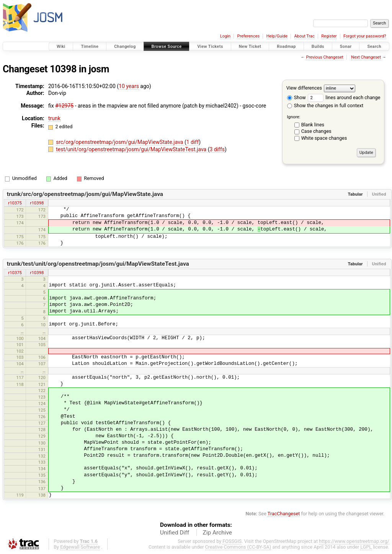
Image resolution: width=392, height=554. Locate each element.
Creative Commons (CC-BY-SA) (238, 547)
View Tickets (210, 47)
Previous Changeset (324, 57)
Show (296, 97)
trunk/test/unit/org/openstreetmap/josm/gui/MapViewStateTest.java (98, 264)
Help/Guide (277, 36)
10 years (129, 86)
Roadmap (286, 47)
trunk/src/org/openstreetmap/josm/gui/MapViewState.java (85, 194)
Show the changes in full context (325, 105)
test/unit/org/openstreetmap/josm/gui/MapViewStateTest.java (132, 149)
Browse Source (167, 47)
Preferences (248, 36)
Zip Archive (217, 533)
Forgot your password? (365, 36)
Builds (318, 47)
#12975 (64, 106)
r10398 (37, 203)
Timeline (90, 47)
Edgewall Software (80, 547)
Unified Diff (175, 533)
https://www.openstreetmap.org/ (354, 541)
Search (374, 47)
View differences (304, 88)
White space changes (324, 138)
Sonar (346, 47)
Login (225, 36)
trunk (54, 118)
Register (329, 36)
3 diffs (217, 149)
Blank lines (313, 125)
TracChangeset (284, 514)
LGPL (366, 547)
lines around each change (344, 97)
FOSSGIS (232, 541)
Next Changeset (366, 57)
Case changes (316, 131)
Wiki (61, 47)
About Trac (305, 36)
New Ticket (250, 47)
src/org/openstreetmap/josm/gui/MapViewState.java (120, 142)
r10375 (15, 203)
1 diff (193, 142)
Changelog (125, 47)
